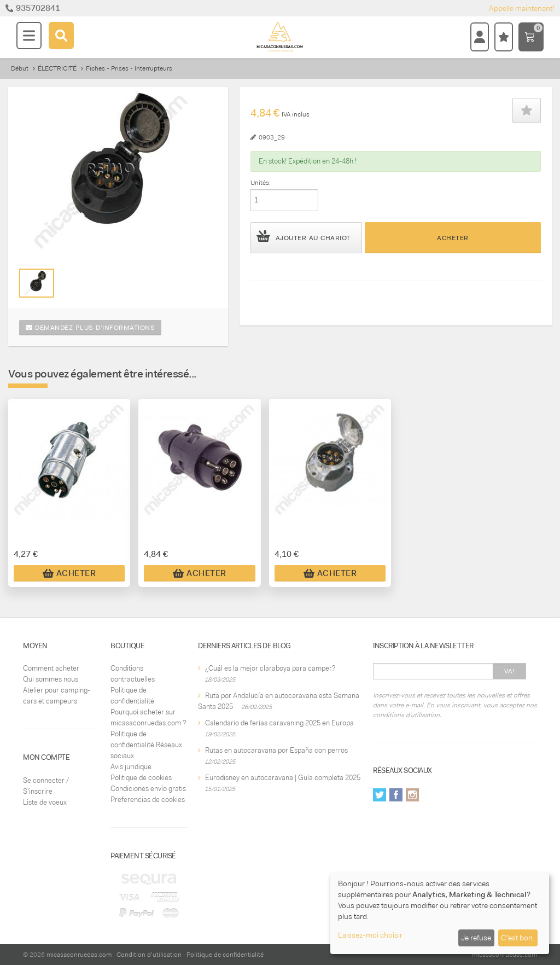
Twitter (380, 795)
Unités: (261, 183)
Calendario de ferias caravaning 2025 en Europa (279, 723)
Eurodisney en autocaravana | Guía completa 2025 (283, 778)
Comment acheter (51, 668)
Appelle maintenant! (522, 8)
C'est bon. (518, 938)
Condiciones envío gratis (148, 789)
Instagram (412, 795)
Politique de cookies (141, 778)
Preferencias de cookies (148, 800)
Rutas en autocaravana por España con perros (276, 750)
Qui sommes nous (51, 679)
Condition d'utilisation (149, 955)
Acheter (453, 238)
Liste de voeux (45, 802)
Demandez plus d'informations (90, 328)
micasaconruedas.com (79, 955)
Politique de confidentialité (225, 955)
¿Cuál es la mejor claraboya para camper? (270, 668)
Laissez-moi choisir (370, 935)
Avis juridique (131, 767)
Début (20, 68)
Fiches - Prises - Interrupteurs (129, 68)
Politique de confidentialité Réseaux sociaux (146, 745)
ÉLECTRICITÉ (57, 68)
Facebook (396, 795)
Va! (509, 671)
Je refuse (476, 938)
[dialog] (440, 913)
